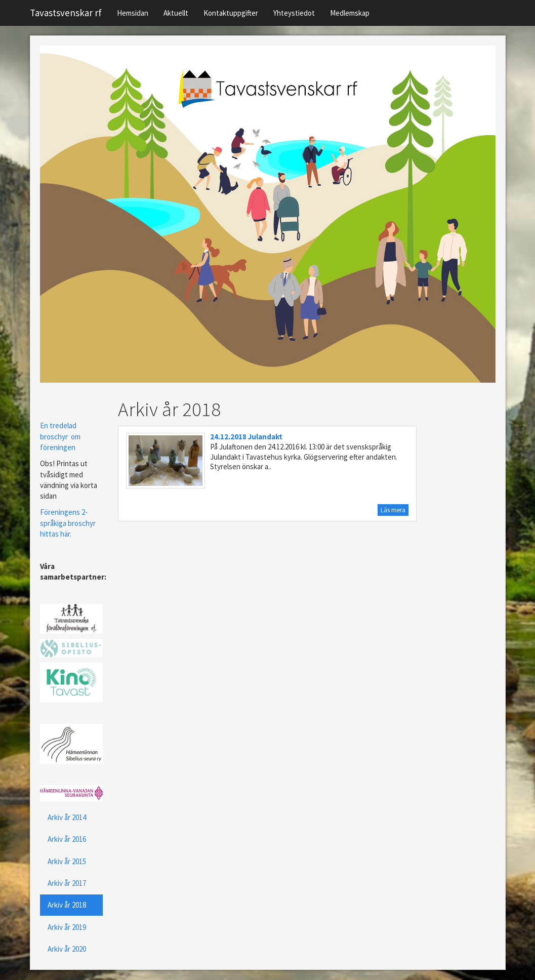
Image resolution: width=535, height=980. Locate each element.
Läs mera (393, 510)
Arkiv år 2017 (67, 883)
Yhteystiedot (294, 13)
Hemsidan (133, 13)
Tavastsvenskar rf (66, 13)
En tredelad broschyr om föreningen (60, 436)
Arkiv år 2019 (67, 927)
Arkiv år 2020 (67, 949)
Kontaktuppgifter (231, 13)
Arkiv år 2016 (67, 839)
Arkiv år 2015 (67, 861)
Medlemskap (350, 13)
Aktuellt (176, 13)
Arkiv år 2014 (67, 817)
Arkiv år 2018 (67, 905)
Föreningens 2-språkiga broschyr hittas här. (68, 523)
